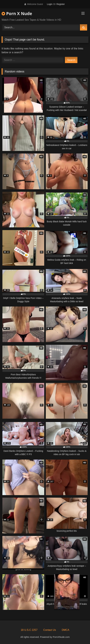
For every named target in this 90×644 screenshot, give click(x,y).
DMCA (66, 630)
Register (61, 4)
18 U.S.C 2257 (29, 630)
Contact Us (50, 630)
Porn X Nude (17, 14)
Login (50, 4)
